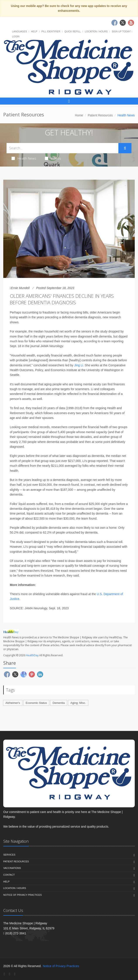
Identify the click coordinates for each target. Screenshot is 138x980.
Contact (9, 875)
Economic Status (36, 703)
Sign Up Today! (121, 31)
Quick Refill (72, 31)
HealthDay (32, 655)
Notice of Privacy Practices (22, 895)
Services (9, 855)
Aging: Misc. (78, 703)
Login (16, 36)
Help (34, 31)
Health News (24, 158)
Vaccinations (12, 868)
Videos (53, 158)
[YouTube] (15, 974)
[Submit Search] (125, 148)
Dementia (59, 703)
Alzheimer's (13, 703)
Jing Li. (79, 365)
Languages (19, 31)
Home (79, 115)
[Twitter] (10, 974)
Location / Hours (96, 31)
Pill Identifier (51, 31)
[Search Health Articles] (62, 148)
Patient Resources (100, 115)
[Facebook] (4, 974)
